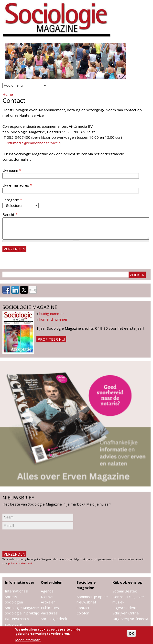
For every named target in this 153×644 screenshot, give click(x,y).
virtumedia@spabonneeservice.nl (33, 143)
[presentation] (40, 540)
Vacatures (49, 613)
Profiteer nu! (51, 339)
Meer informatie (28, 640)
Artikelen (48, 602)
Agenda (47, 591)
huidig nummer (52, 314)
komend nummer (54, 319)
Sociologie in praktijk (22, 613)
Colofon (83, 613)
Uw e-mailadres (17, 185)
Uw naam (12, 170)
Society (11, 597)
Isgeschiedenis (125, 608)
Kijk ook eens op (127, 582)
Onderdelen (52, 582)
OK (132, 633)
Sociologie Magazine (22, 608)
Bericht (10, 214)
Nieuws (47, 597)
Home (8, 94)
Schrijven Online (126, 613)
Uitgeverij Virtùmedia (130, 619)
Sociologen (14, 602)
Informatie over (20, 582)
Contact (83, 608)
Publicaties (50, 608)
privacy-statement (20, 563)
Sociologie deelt (54, 619)
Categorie (12, 200)
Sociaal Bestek (125, 591)
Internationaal (16, 591)
